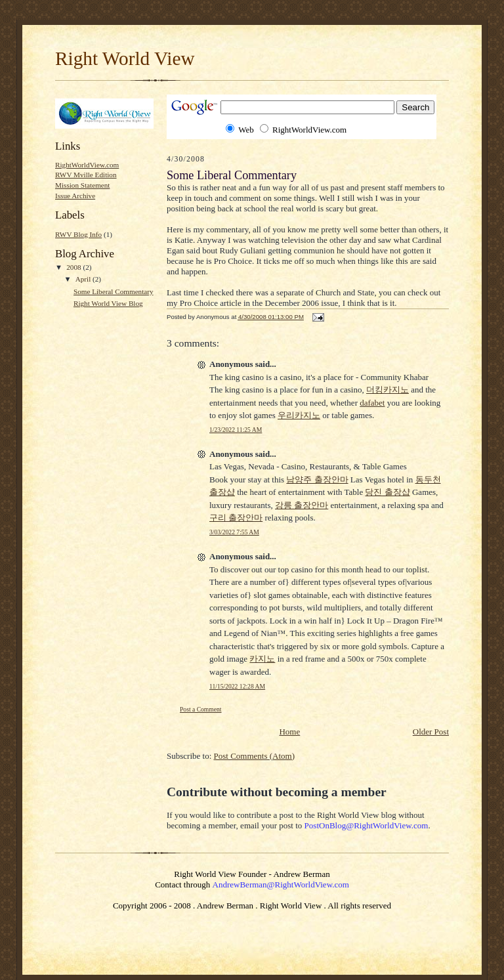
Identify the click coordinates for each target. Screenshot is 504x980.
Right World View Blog (108, 303)
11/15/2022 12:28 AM (237, 686)
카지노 (262, 659)
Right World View (125, 58)
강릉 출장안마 (302, 505)
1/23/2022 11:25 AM (236, 430)
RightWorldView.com (87, 165)
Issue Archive (75, 196)
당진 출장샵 (387, 492)
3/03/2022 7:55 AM (234, 532)
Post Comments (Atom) (255, 756)
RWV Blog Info (78, 234)
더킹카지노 (388, 390)
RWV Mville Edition (86, 175)
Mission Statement (82, 185)
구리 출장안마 (236, 518)
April (84, 279)
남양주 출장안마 (317, 479)
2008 (74, 267)
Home (289, 732)
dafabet (372, 403)
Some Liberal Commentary (114, 291)
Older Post (431, 732)
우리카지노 (299, 415)
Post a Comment (201, 709)
